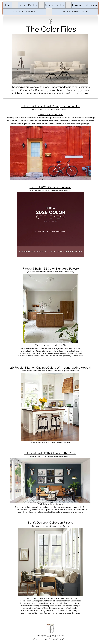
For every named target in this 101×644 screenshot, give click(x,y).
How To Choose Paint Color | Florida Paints (51, 106)
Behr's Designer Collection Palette (50, 522)
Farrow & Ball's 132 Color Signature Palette (50, 268)
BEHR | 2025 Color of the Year (50, 187)
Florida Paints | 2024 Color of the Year (50, 453)
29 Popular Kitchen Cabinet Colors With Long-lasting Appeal (50, 367)
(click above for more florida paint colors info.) (50, 109)
